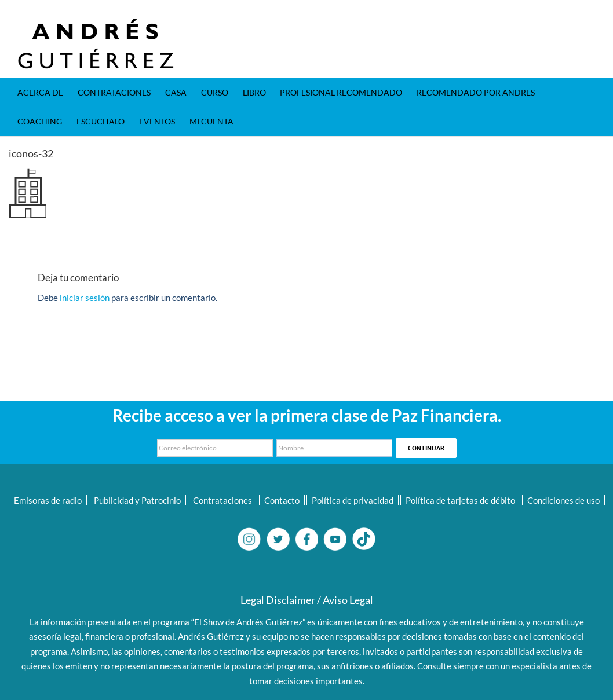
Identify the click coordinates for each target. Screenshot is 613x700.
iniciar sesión (85, 298)
